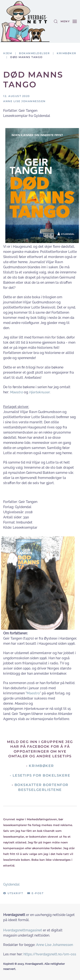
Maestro (16, 392)
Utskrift (13, 893)
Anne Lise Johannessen (55, 945)
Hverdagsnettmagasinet (23, 930)
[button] (56, 21)
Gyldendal (11, 884)
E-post (35, 893)
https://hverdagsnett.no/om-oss (50, 954)
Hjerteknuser (39, 392)
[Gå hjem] (25, 21)
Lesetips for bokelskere (41, 775)
